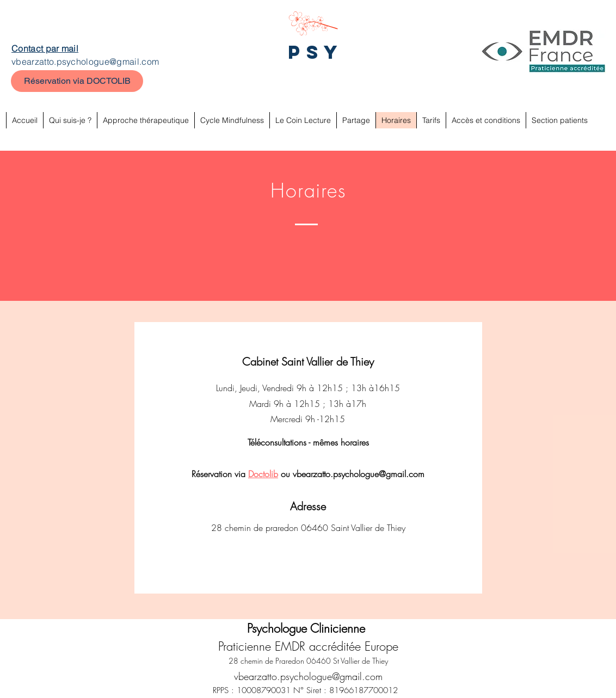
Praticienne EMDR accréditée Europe (308, 646)
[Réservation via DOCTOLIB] (77, 81)
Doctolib (263, 474)
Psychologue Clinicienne (308, 628)
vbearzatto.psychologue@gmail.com (85, 61)
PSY (316, 52)
